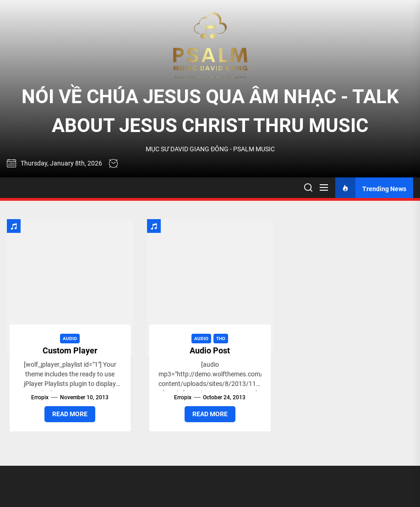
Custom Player (70, 350)
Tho (221, 339)
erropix (40, 397)
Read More (70, 414)
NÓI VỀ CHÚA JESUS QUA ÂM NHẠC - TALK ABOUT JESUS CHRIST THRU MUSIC (210, 111)
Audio (70, 339)
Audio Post (210, 350)
